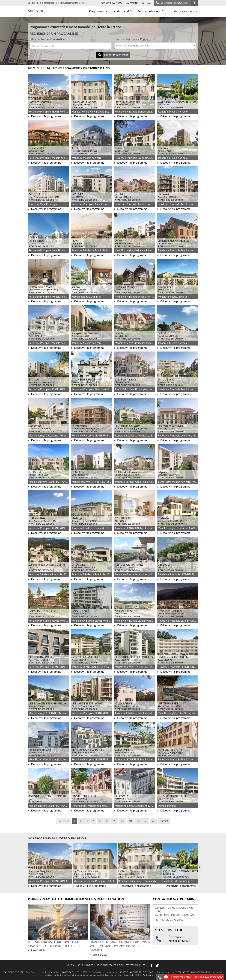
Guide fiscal (122, 11)
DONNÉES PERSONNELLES (132, 965)
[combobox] (71, 46)
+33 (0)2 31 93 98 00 (172, 920)
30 (123, 821)
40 (130, 821)
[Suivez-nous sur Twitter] (157, 966)
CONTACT (146, 3)
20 (115, 821)
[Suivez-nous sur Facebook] (195, 3)
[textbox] (155, 45)
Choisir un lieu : (132, 39)
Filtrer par (48, 39)
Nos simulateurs (151, 11)
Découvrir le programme (44, 116)
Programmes (98, 11)
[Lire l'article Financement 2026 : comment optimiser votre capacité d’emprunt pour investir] (120, 922)
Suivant (164, 821)
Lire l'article (37, 950)
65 (154, 821)
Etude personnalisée (184, 11)
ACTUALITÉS (132, 3)
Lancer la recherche (112, 55)
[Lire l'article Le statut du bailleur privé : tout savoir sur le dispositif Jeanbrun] (58, 922)
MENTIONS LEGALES (106, 965)
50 (138, 821)
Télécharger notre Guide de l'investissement (194, 977)
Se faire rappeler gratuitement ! (173, 3)
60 (146, 821)
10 (107, 821)
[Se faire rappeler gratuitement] (160, 977)
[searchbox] (49, 46)
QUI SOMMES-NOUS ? (112, 3)
